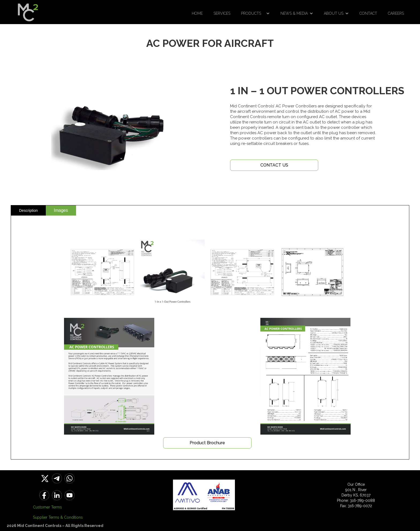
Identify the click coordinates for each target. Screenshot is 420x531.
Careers (396, 13)
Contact (368, 13)
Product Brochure (207, 443)
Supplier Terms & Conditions (58, 517)
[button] (255, 13)
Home (197, 13)
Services (222, 13)
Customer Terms (47, 507)
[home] (28, 11)
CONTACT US (274, 165)
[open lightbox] (102, 272)
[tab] (28, 210)
